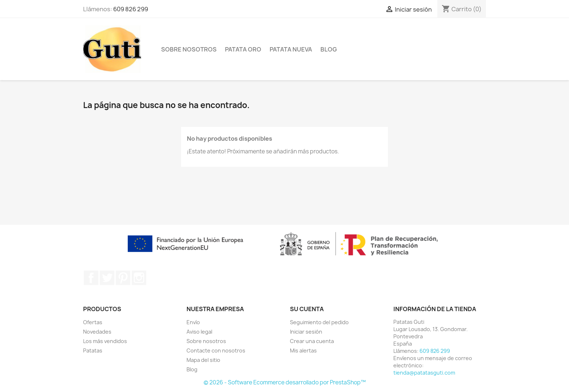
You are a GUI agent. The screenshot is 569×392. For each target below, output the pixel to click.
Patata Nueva (291, 49)
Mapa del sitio (203, 360)
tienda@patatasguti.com (424, 373)
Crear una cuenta (312, 341)
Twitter (107, 278)
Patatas (93, 350)
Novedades (97, 332)
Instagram (139, 278)
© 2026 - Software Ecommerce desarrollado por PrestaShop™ (285, 382)
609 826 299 (131, 9)
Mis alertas (303, 350)
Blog (329, 49)
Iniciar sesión (306, 332)
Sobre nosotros (189, 49)
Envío (193, 322)
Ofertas (93, 322)
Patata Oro (243, 49)
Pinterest (123, 278)
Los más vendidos (105, 341)
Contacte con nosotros (216, 350)
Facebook (91, 278)
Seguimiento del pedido (319, 322)
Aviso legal (199, 332)
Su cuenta (307, 309)
